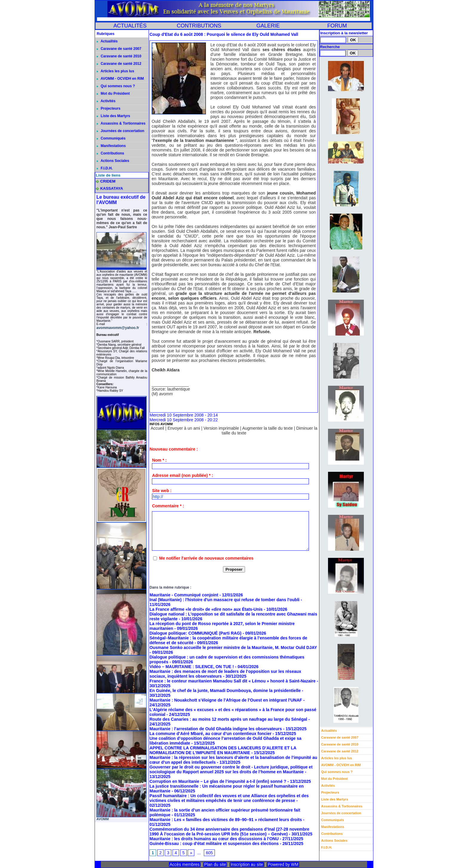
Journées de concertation (120, 131)
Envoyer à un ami (184, 428)
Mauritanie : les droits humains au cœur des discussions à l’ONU (214, 839)
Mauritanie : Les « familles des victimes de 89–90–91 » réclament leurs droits (226, 820)
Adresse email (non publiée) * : (183, 475)
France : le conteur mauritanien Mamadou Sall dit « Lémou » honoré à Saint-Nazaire (233, 681)
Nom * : (159, 460)
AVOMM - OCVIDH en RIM (120, 79)
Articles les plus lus (116, 71)
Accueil (157, 428)
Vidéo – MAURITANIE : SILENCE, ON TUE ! (192, 667)
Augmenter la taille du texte (267, 428)
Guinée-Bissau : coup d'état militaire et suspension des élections (214, 843)
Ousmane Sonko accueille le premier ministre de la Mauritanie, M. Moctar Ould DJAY (233, 647)
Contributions (110, 153)
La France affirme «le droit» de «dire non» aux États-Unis (206, 609)
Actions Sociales (113, 161)
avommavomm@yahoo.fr (118, 328)
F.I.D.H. (105, 168)
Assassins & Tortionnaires (121, 123)
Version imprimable (221, 428)
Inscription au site (247, 864)
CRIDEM (108, 181)
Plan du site (215, 864)
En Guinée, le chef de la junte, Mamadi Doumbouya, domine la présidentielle (225, 691)
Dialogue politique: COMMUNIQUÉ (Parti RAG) (195, 633)
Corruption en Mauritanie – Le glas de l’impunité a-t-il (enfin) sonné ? (218, 781)
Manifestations (111, 146)
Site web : (162, 491)
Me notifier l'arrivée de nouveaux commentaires (206, 558)
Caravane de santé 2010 (119, 56)
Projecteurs (108, 108)
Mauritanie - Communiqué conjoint (184, 595)
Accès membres (184, 864)
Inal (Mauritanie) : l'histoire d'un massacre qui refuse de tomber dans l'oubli (224, 600)
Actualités (107, 41)
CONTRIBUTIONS (199, 26)
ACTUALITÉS (130, 26)
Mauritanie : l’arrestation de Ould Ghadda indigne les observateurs (216, 729)
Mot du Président (113, 94)
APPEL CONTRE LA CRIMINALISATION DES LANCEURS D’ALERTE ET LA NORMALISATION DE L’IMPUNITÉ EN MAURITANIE (223, 750)
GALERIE (268, 26)
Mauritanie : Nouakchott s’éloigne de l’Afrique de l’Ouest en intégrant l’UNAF (226, 700)
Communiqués (111, 138)
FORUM (337, 26)
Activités (106, 101)
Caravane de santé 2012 (119, 64)
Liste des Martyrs (113, 116)
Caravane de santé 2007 (119, 49)
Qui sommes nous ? (116, 86)
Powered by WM (283, 864)
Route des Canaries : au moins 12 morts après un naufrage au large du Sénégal (228, 719)
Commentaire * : (168, 506)
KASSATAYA (112, 188)
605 (209, 853)
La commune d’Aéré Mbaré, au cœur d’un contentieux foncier (210, 734)
